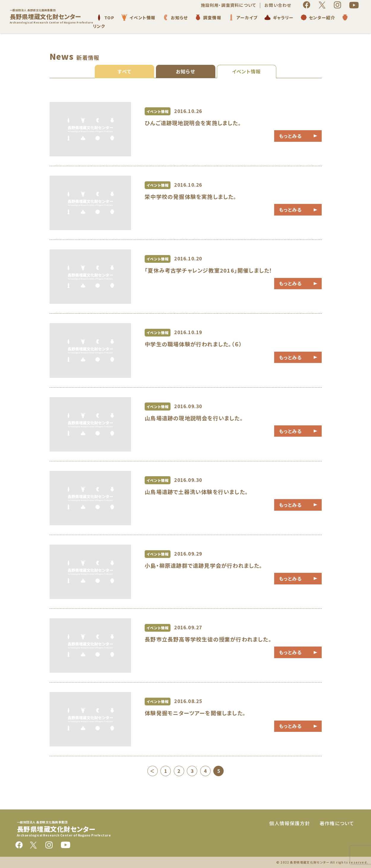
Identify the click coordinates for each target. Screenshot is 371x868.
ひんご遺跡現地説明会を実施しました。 (193, 123)
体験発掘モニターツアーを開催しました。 (195, 713)
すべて (124, 71)
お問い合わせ (278, 5)
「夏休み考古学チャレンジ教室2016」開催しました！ (209, 270)
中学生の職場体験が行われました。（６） (193, 344)
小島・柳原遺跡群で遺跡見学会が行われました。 (203, 565)
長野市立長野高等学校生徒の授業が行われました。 (208, 639)
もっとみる (291, 136)
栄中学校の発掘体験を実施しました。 (191, 196)
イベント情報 (246, 71)
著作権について (337, 823)
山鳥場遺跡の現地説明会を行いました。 (194, 418)
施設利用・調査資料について (229, 5)
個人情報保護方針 (290, 823)
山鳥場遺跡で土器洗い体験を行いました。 (196, 492)
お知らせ (185, 71)
